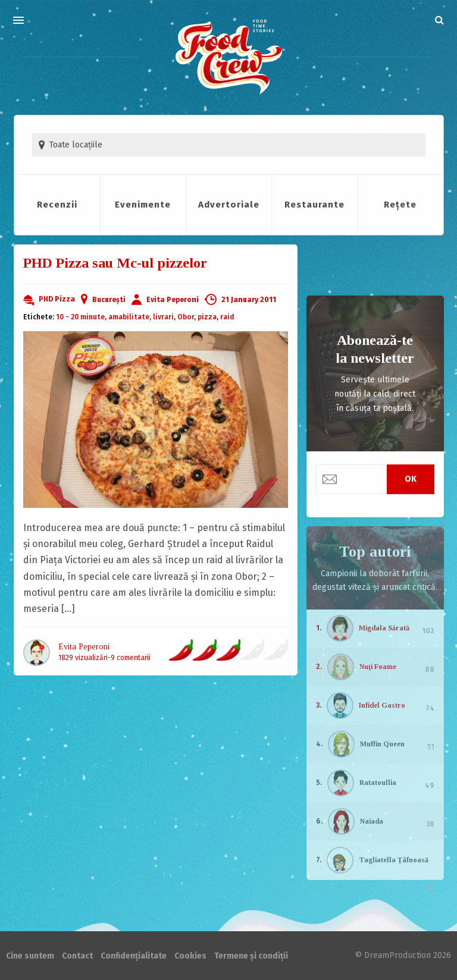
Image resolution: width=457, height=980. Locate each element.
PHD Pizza (57, 299)
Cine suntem (30, 956)
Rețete (400, 205)
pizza (207, 317)
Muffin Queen (382, 744)
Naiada (372, 821)
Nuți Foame (378, 667)
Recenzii (57, 205)
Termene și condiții (251, 956)
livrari (163, 317)
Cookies (190, 956)
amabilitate (129, 317)
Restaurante (314, 205)
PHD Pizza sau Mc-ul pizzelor (115, 263)
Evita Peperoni (173, 300)
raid (227, 317)
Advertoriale (229, 205)
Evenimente (143, 205)
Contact (77, 956)
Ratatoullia (378, 783)
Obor (186, 317)
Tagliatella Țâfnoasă (394, 860)
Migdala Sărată (384, 628)
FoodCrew (229, 57)
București (109, 300)
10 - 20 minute (80, 317)
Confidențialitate (134, 956)
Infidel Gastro (382, 705)
